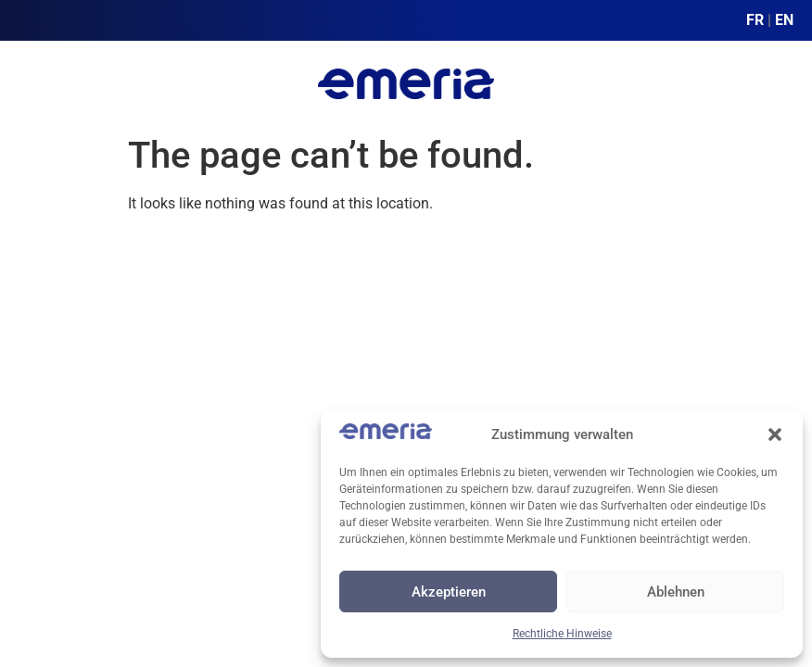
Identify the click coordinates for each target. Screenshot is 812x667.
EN (784, 20)
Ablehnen (676, 592)
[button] (775, 434)
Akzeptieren (449, 592)
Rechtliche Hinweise (562, 634)
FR (755, 20)
